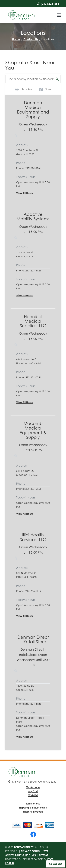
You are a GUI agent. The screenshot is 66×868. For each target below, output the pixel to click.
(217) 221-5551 (49, 4)
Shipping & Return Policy (33, 808)
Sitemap (44, 855)
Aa (50, 864)
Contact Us (31, 39)
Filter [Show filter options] (45, 89)
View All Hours (24, 193)
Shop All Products (33, 812)
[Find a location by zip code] (33, 79)
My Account (33, 787)
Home (16, 39)
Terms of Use (33, 804)
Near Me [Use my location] (24, 89)
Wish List (33, 795)
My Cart (33, 791)
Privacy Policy (31, 851)
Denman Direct (24, 847)
